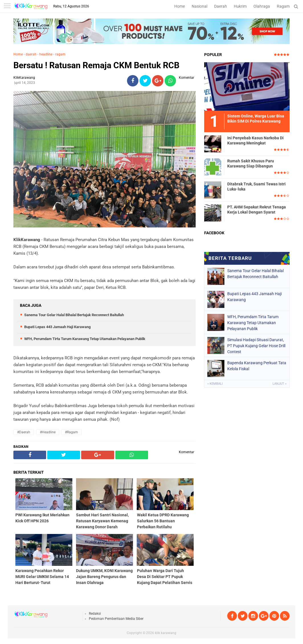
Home (180, 6)
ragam (60, 54)
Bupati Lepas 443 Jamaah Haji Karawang (57, 327)
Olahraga (262, 6)
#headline (48, 432)
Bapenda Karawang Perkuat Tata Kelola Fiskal (257, 366)
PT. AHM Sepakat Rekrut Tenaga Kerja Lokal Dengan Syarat (257, 210)
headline (46, 54)
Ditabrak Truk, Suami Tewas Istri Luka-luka (256, 187)
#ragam (71, 432)
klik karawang (166, 633)
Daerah (221, 6)
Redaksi (95, 614)
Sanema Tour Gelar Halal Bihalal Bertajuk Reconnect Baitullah (74, 315)
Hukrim (240, 6)
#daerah (24, 432)
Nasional (199, 6)
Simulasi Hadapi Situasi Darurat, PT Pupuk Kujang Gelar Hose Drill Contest (256, 346)
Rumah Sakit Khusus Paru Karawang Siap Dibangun (251, 163)
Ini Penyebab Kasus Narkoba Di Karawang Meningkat (255, 140)
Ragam (283, 6)
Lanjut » (280, 384)
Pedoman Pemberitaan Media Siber (116, 619)
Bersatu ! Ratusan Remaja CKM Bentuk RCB (96, 65)
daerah (31, 54)
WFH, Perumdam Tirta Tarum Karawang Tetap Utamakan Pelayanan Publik (85, 339)
